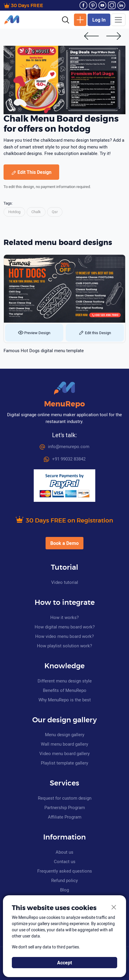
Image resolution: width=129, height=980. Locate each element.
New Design (80, 20)
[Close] (114, 908)
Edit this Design (95, 333)
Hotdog (14, 212)
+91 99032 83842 (65, 459)
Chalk (36, 212)
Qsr (55, 212)
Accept (64, 963)
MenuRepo (64, 404)
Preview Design (34, 333)
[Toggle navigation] (118, 20)
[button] (66, 19)
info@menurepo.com (64, 446)
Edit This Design (31, 172)
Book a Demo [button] (64, 543)
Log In (99, 20)
